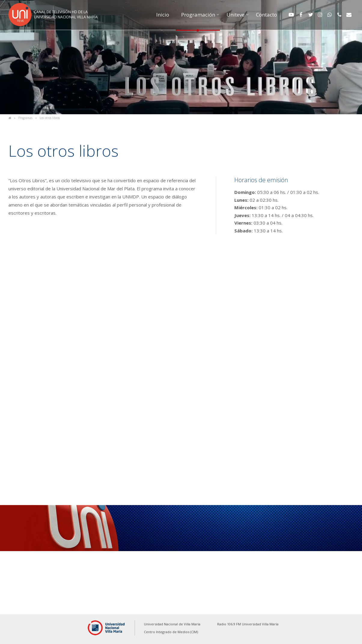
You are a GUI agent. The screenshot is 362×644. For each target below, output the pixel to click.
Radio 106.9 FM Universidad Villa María (248, 624)
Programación (198, 15)
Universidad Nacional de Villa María (172, 624)
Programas (25, 118)
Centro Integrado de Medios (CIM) (171, 632)
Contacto (266, 15)
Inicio (163, 15)
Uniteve (236, 15)
